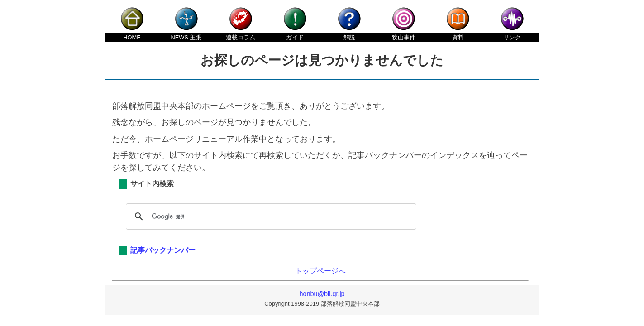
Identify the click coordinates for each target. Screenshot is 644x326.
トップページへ (320, 271)
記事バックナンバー (163, 250)
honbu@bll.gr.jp (322, 294)
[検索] (270, 216)
